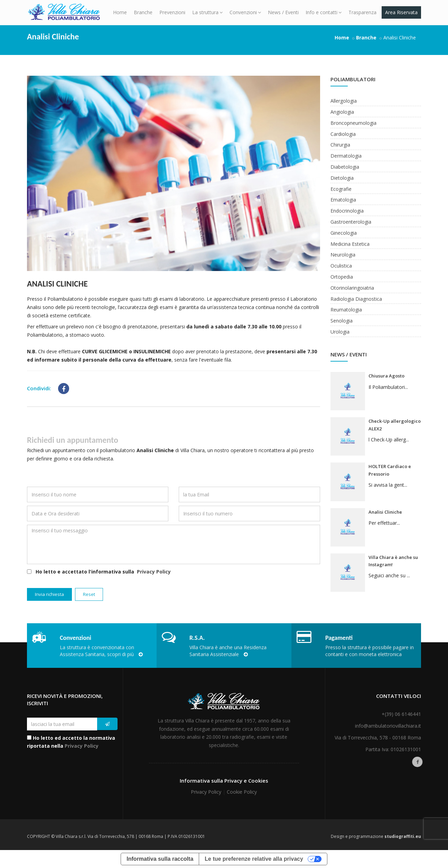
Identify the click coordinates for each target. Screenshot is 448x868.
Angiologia (342, 112)
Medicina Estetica (350, 244)
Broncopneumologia (353, 123)
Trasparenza (362, 12)
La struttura (207, 12)
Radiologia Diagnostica (356, 299)
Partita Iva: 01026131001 (393, 749)
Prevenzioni (172, 12)
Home (120, 12)
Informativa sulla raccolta (160, 859)
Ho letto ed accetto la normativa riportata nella (71, 742)
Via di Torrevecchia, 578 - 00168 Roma (378, 738)
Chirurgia (340, 145)
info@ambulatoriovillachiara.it (388, 726)
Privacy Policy (154, 572)
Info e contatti (324, 12)
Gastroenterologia (351, 222)
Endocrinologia (347, 211)
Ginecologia (344, 233)
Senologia (342, 321)
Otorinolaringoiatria (352, 288)
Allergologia (344, 101)
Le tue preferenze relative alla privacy (254, 859)
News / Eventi (283, 12)
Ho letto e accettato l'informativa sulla (99, 572)
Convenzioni (245, 12)
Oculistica (341, 266)
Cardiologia (343, 134)
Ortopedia (342, 277)
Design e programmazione (376, 836)
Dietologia (342, 178)
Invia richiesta (49, 594)
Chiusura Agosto (386, 376)
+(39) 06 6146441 (401, 714)
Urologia (340, 332)
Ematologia (343, 200)
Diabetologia (345, 167)
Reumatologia (346, 310)
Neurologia (343, 255)
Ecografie (341, 189)
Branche (143, 12)
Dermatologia (346, 156)
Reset (89, 594)
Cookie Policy (242, 792)
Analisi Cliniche (57, 284)
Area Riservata (401, 12)
